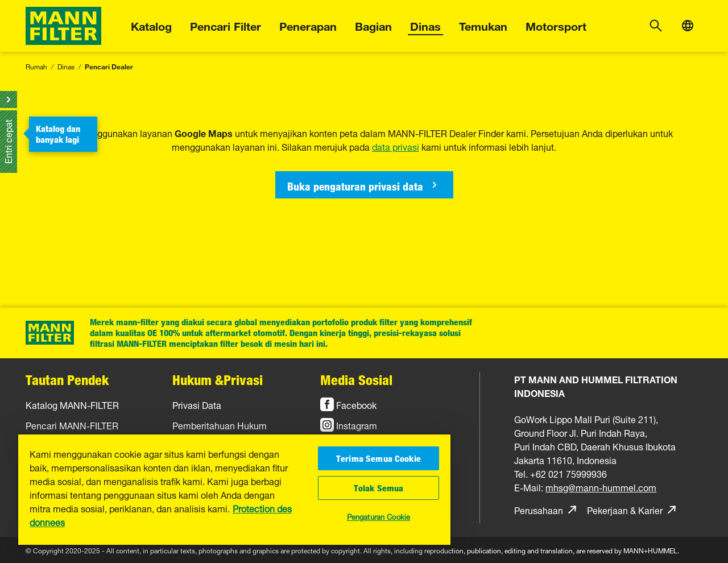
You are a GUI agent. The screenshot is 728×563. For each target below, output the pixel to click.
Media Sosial (356, 380)
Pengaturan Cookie (379, 516)
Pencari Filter (226, 25)
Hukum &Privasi (218, 380)
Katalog (151, 25)
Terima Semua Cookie (379, 458)
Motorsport (556, 25)
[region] (234, 490)
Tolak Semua (379, 488)
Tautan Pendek (67, 380)
